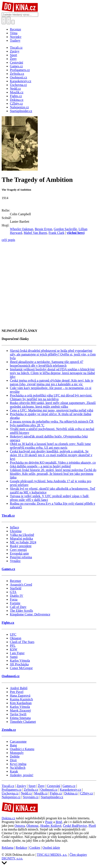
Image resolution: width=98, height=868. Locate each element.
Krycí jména (18, 764)
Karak (14, 771)
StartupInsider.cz (52, 797)
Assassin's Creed (21, 585)
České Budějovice (75, 826)
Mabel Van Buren (35, 233)
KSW (14, 649)
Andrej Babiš (19, 688)
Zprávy (21, 786)
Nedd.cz (26, 793)
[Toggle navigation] (9, 21)
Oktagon (16, 638)
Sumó (14, 657)
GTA (13, 592)
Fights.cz (8, 623)
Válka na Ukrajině (22, 535)
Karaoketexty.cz (70, 790)
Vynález (15, 561)
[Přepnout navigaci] (13, 22)
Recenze (15, 29)
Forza (14, 599)
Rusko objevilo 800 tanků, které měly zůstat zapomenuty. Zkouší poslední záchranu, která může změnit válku (53, 405)
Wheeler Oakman (21, 229)
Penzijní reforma (21, 557)
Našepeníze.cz (11, 797)
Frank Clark (56, 233)
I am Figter (17, 653)
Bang (13, 745)
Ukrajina (16, 531)
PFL (13, 646)
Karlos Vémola (20, 661)
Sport (32, 786)
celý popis (8, 240)
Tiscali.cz (8, 516)
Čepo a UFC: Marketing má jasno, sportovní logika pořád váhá (51, 410)
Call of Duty (18, 607)
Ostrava (20, 826)
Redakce (21, 848)
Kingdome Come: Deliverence (30, 614)
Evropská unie (19, 553)
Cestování (54, 786)
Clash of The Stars (22, 642)
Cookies (35, 848)
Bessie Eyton (43, 229)
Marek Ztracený (21, 710)
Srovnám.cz (31, 797)
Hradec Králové (51, 826)
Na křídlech (18, 768)
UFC (13, 634)
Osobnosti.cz (11, 676)
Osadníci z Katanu (22, 749)
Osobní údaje (51, 848)
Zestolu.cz (9, 730)
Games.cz (8, 569)
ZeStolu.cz (31, 790)
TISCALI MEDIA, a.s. (52, 855)
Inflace (14, 527)
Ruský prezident (21, 546)
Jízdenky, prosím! (22, 775)
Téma (14, 33)
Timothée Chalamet (23, 722)
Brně (59, 822)
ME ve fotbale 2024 (23, 542)
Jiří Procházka (19, 664)
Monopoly (17, 753)
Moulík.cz (41, 793)
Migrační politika (21, 539)
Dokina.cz (71, 793)
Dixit (13, 760)
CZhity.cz (87, 793)
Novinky (16, 37)
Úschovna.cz (10, 793)
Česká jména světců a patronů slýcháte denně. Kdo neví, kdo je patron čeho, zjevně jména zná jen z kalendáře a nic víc (52, 382)
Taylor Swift (18, 714)
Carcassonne (18, 742)
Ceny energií (18, 550)
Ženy (41, 786)
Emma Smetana (20, 718)
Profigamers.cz (12, 790)
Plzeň (92, 826)
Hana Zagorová (20, 696)
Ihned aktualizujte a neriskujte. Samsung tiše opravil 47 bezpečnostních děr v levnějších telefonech (47, 364)
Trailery (15, 40)
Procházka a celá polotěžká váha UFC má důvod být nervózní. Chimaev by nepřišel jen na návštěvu (51, 397)
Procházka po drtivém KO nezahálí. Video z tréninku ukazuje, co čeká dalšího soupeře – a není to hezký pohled (53, 464)
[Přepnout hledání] (4, 21)
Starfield (16, 588)
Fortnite (15, 603)
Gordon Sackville (65, 229)
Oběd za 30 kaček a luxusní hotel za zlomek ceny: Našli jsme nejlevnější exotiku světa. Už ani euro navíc (50, 446)
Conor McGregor (21, 668)
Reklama (8, 848)
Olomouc (33, 826)
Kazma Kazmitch (21, 699)
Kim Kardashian (21, 703)
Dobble (15, 756)
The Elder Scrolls (21, 611)
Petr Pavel (17, 692)
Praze (49, 822)
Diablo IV (17, 596)
